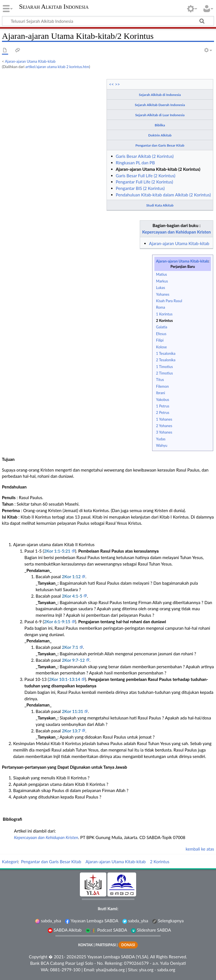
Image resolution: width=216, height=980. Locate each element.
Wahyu (162, 445)
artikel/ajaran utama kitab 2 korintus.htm (57, 67)
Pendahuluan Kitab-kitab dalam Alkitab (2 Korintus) (163, 195)
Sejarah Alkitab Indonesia (54, 7)
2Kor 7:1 (71, 647)
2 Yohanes (164, 426)
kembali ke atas (200, 849)
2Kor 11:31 (73, 711)
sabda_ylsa (48, 921)
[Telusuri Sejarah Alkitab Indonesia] (108, 21)
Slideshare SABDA (151, 930)
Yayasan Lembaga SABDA (92, 921)
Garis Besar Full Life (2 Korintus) (146, 176)
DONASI (128, 945)
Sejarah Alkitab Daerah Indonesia (160, 105)
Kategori (10, 862)
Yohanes (163, 294)
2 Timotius (165, 373)
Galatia (162, 327)
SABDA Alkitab (65, 930)
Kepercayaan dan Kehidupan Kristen (177, 232)
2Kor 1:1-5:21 (58, 551)
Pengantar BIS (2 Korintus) (140, 188)
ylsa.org (146, 970)
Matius (162, 274)
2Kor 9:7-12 (74, 660)
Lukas (161, 288)
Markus (162, 281)
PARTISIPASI (105, 945)
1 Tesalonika (166, 353)
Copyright (38, 957)
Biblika (160, 125)
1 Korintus (164, 314)
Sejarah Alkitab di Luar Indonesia (160, 115)
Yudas (161, 439)
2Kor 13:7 (72, 731)
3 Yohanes (164, 432)
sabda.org (166, 970)
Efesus (161, 334)
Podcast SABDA (106, 930)
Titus (160, 380)
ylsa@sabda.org (110, 970)
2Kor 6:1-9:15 (58, 622)
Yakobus (163, 400)
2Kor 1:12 (72, 577)
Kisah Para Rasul (169, 301)
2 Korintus (164, 320)
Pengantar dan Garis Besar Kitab (160, 145)
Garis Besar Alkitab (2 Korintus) (145, 156)
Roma (161, 307)
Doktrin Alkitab (160, 135)
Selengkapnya (168, 921)
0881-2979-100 (65, 970)
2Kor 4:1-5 (73, 596)
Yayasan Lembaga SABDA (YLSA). (118, 957)
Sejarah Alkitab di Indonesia (160, 95)
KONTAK (85, 945)
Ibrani (161, 393)
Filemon (162, 386)
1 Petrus (163, 406)
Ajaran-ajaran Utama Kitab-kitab (30, 61)
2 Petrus (163, 412)
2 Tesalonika (166, 360)
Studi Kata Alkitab (160, 205)
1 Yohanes (164, 419)
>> (118, 84)
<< (111, 84)
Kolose (161, 347)
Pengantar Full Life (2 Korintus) (145, 182)
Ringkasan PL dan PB (135, 163)
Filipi (160, 340)
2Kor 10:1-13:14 (65, 679)
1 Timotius (165, 367)
